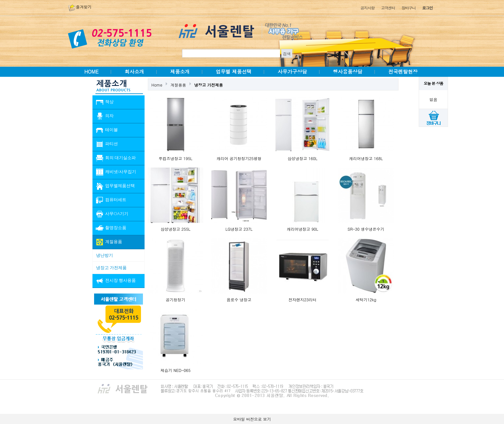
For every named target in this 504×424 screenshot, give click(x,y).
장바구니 (408, 8)
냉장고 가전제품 (209, 85)
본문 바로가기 (0, 0)
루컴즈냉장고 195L (175, 158)
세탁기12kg (366, 300)
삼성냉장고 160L (302, 158)
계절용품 (178, 85)
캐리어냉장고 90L (303, 229)
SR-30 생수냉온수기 (366, 229)
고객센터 (388, 8)
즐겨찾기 (80, 7)
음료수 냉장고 (239, 300)
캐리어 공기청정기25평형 (239, 158)
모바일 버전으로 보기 (252, 419)
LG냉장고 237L (239, 229)
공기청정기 (175, 300)
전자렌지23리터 (302, 300)
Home (157, 85)
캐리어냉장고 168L (366, 158)
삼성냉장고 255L (175, 229)
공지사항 (367, 8)
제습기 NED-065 (176, 370)
